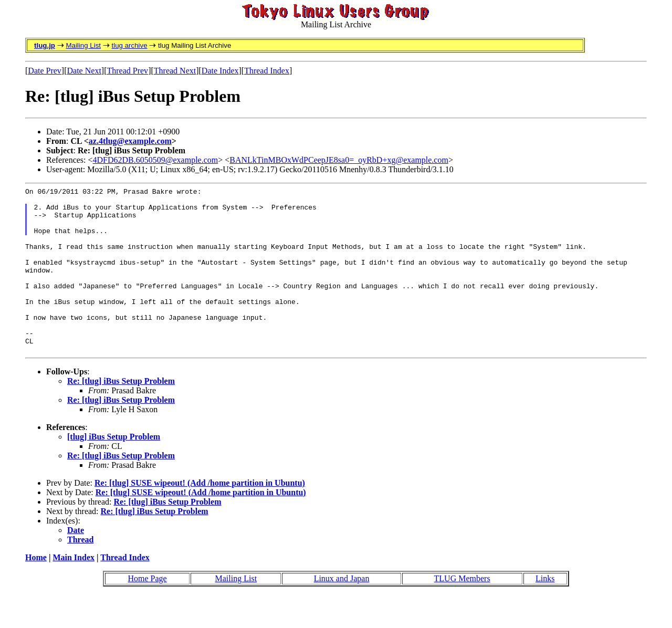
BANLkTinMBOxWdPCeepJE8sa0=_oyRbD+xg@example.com (339, 160)
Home (36, 590)
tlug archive (129, 45)
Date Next (84, 71)
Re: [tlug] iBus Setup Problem (121, 414)
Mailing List (83, 45)
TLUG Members (462, 611)
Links (545, 611)
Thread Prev (127, 71)
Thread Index (267, 71)
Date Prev (45, 71)
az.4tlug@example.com (130, 141)
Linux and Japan (342, 611)
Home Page (147, 611)
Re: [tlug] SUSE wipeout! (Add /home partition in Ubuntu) (200, 516)
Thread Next (175, 71)
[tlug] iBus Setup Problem (114, 470)
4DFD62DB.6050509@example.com (156, 160)
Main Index (73, 590)
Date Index (220, 71)
